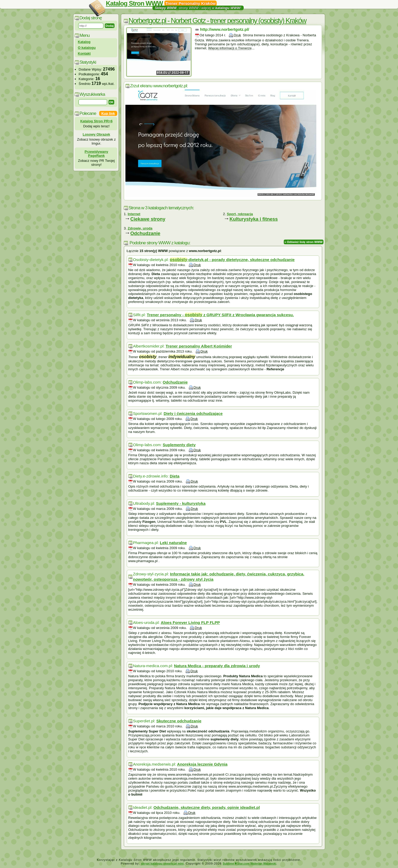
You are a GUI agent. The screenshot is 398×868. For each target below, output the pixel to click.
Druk (237, 35)
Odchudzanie (145, 233)
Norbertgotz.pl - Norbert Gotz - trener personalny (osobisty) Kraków (217, 21)
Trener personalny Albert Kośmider (199, 346)
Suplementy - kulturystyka (181, 503)
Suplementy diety (179, 445)
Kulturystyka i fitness (254, 219)
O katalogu (87, 48)
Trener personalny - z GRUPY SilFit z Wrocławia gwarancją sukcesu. (220, 315)
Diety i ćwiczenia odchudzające (193, 413)
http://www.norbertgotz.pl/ (225, 29)
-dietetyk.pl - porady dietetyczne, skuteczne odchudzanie (232, 260)
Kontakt (84, 53)
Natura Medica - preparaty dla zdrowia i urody (217, 666)
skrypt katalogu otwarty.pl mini (162, 863)
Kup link (108, 113)
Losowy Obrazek (96, 134)
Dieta (175, 476)
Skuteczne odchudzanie (179, 721)
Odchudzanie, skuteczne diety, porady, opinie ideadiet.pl (207, 807)
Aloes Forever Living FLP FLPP (190, 622)
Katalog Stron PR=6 (97, 121)
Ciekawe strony (148, 219)
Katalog (84, 42)
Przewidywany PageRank (96, 154)
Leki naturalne (173, 543)
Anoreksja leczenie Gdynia (202, 764)
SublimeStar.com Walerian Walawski (250, 863)
